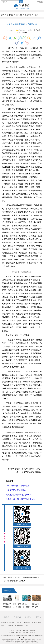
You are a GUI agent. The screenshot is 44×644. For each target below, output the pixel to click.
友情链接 (10, 626)
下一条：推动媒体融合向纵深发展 (13, 581)
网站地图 (40, 2)
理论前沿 (28, 15)
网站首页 (4, 623)
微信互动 (28, 617)
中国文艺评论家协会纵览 (14, 490)
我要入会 (39, 617)
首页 (3, 15)
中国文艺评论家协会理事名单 (16, 486)
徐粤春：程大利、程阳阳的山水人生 (19, 499)
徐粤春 (24, 32)
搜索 (21, 2)
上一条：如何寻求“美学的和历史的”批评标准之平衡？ (20, 577)
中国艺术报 (36, 30)
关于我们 (19, 623)
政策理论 (19, 15)
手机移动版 (18, 617)
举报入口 (28, 626)
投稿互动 (6, 617)
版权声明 (27, 623)
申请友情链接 (19, 626)
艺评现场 (10, 15)
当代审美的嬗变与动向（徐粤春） (18, 495)
